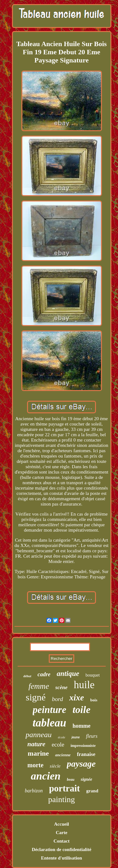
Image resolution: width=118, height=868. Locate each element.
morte (35, 765)
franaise (86, 754)
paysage (81, 764)
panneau (39, 735)
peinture (50, 710)
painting (62, 799)
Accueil (62, 824)
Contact (62, 841)
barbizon (34, 791)
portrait (65, 788)
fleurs (92, 736)
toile (81, 710)
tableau (50, 723)
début (27, 676)
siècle (55, 766)
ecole (58, 745)
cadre (44, 674)
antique (68, 674)
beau (70, 780)
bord (57, 699)
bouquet (93, 675)
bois (94, 700)
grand (92, 791)
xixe (77, 698)
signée (86, 779)
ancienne (63, 755)
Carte (62, 833)
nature (36, 744)
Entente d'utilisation (61, 858)
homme (81, 726)
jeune (76, 737)
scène (62, 687)
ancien (46, 776)
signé (36, 697)
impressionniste (83, 746)
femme (39, 686)
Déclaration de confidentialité (62, 849)
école (62, 737)
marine (38, 753)
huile (84, 685)
